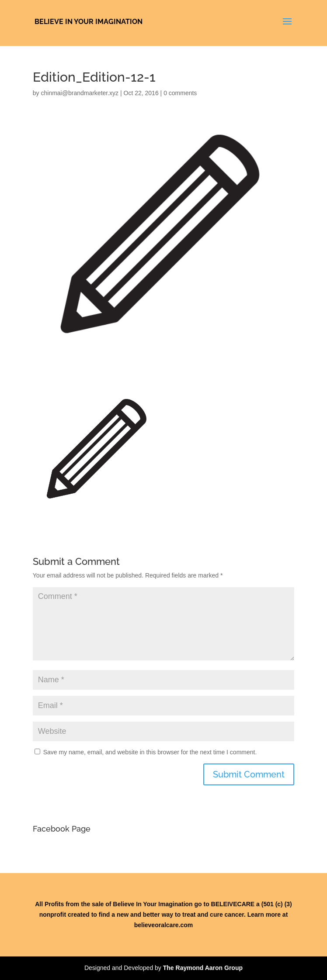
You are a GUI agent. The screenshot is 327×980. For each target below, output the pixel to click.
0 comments (180, 93)
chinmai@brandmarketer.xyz (80, 93)
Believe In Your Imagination (89, 22)
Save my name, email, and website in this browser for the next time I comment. (150, 752)
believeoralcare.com (164, 925)
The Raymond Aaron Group (203, 968)
